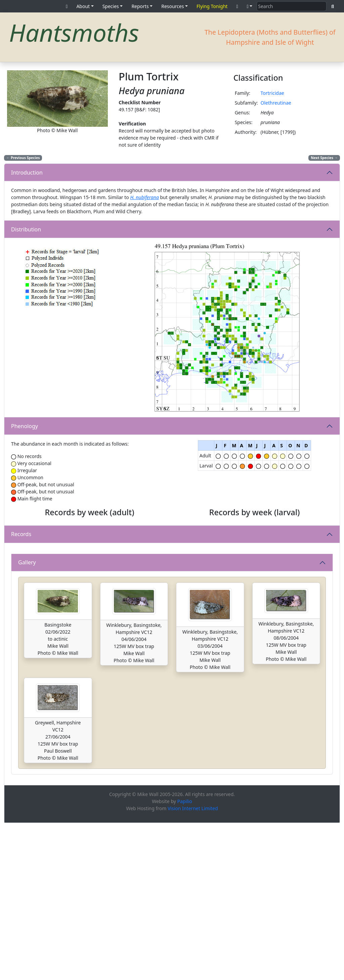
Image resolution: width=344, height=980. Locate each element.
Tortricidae (272, 93)
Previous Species (23, 158)
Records (21, 613)
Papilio (185, 958)
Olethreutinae (276, 103)
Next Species (324, 158)
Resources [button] (173, 6)
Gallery (27, 719)
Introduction (27, 173)
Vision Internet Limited (193, 965)
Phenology (25, 426)
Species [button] (111, 6)
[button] (250, 6)
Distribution (26, 229)
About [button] (83, 6)
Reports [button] (140, 6)
